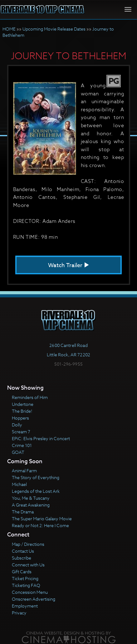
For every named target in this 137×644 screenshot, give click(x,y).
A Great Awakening (31, 505)
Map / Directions (28, 544)
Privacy (19, 613)
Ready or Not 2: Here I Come (40, 525)
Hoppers (20, 418)
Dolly (17, 425)
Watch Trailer (69, 265)
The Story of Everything (36, 477)
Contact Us (23, 551)
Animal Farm (24, 471)
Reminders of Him (30, 397)
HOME (9, 29)
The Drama (23, 512)
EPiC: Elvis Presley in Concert (41, 438)
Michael (19, 484)
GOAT (18, 452)
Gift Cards (22, 572)
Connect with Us (28, 565)
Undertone (23, 404)
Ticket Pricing (25, 578)
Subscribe (22, 558)
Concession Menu (30, 592)
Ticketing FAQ (26, 585)
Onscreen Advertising (34, 599)
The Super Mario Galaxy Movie (42, 519)
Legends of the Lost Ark (36, 491)
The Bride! (22, 411)
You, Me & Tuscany (31, 498)
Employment (25, 606)
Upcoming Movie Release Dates (54, 29)
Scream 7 (21, 432)
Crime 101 (22, 445)
